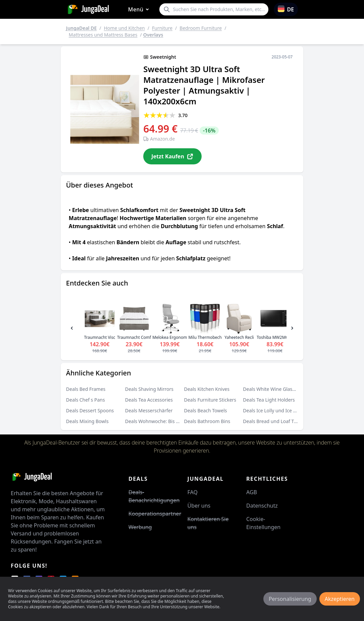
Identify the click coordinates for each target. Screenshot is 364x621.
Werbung (140, 527)
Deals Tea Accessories (149, 400)
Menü (140, 10)
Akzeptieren (340, 599)
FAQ (193, 492)
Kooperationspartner (155, 514)
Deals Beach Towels (205, 410)
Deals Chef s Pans (86, 400)
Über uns (199, 506)
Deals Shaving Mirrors (149, 389)
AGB (252, 492)
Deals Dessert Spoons (90, 410)
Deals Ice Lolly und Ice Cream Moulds (284, 410)
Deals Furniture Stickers (210, 400)
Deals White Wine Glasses (271, 389)
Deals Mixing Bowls (87, 421)
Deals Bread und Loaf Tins (272, 421)
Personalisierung (290, 599)
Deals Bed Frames (86, 389)
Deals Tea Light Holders (269, 400)
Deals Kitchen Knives (206, 389)
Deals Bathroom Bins (207, 421)
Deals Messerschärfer (149, 410)
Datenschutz (262, 506)
